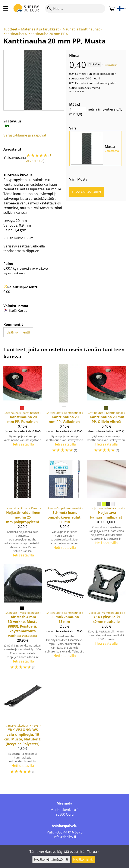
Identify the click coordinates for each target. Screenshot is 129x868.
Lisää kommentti (18, 332)
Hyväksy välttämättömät (51, 859)
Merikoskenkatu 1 (65, 810)
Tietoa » (93, 852)
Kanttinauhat (15, 34)
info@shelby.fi (65, 837)
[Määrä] (78, 109)
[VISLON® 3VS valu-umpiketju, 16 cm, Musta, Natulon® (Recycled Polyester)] (23, 727)
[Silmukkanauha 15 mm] (64, 619)
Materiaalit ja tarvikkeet (41, 29)
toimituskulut (110, 65)
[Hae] (75, 9)
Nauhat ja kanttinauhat (83, 29)
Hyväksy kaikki (83, 859)
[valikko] (6, 9)
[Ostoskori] (112, 9)
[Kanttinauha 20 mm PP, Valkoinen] (64, 410)
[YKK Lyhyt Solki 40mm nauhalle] (106, 619)
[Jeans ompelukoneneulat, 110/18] (64, 510)
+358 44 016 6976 (69, 832)
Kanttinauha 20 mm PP (48, 34)
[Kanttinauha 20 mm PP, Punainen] (23, 410)
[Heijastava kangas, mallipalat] (106, 510)
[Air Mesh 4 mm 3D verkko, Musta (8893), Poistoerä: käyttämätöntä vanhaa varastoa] (23, 619)
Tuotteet (12, 29)
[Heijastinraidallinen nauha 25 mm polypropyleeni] (23, 510)
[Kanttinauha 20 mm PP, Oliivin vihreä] (106, 410)
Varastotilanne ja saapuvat (25, 135)
